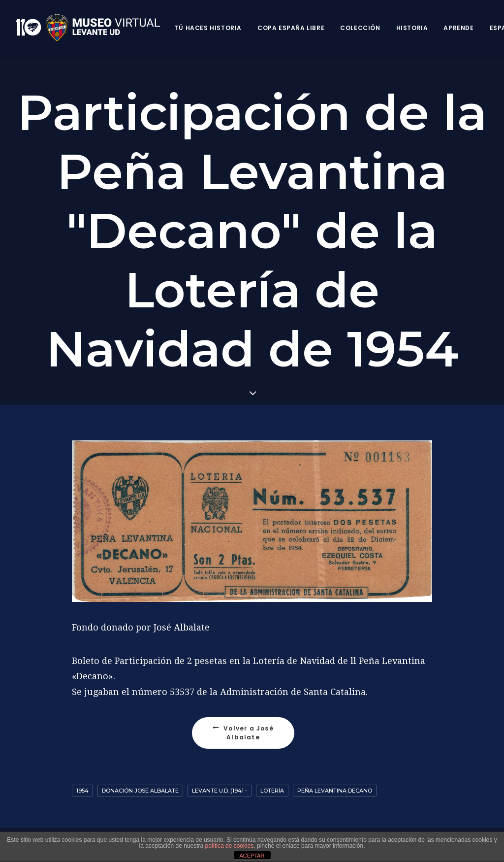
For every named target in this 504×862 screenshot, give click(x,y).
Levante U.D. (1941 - (220, 791)
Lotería (272, 791)
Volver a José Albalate (244, 733)
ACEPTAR (252, 856)
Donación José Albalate (140, 791)
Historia (412, 28)
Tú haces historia (208, 28)
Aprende (458, 28)
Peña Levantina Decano (335, 791)
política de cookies (230, 846)
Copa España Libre (291, 28)
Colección (360, 28)
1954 (82, 791)
